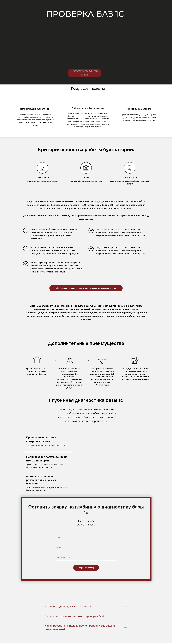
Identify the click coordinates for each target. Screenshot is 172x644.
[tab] (48, 442)
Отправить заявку (86, 568)
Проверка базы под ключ (85, 73)
